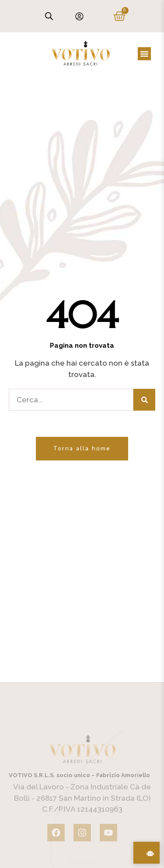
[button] (144, 54)
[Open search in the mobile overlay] (49, 16)
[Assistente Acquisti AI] (147, 853)
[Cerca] (144, 400)
